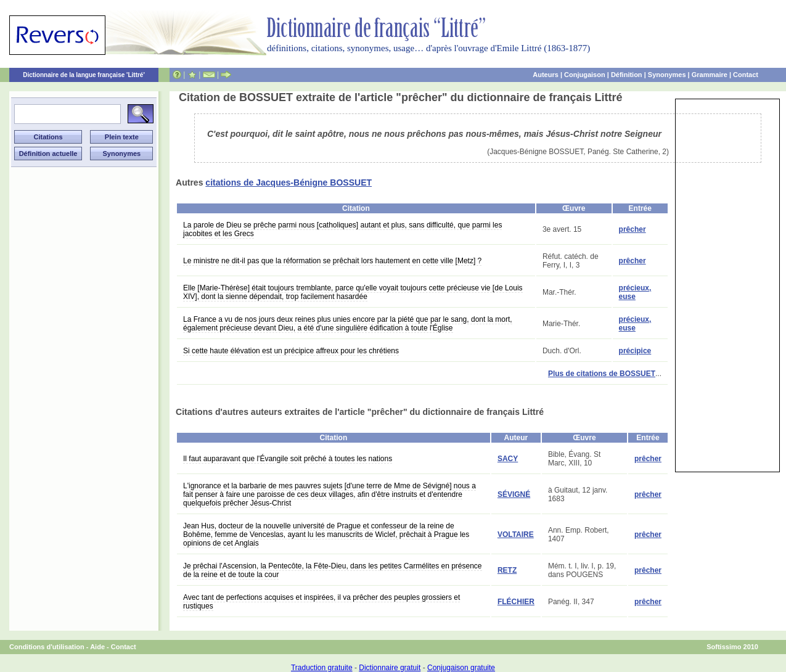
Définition (627, 75)
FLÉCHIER (516, 602)
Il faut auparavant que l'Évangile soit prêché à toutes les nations (288, 459)
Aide (97, 647)
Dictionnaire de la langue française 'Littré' (84, 75)
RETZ (507, 570)
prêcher (632, 229)
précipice (635, 351)
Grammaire (710, 75)
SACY (508, 459)
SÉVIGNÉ (514, 494)
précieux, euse (635, 292)
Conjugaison (585, 75)
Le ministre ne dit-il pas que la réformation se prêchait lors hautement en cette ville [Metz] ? (332, 261)
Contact (746, 75)
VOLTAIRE (516, 535)
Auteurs (546, 75)
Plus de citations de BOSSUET (602, 374)
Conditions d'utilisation (47, 647)
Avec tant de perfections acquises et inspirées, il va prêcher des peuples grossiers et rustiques (321, 602)
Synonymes (667, 75)
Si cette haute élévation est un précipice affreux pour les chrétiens (291, 351)
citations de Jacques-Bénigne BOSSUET (289, 182)
